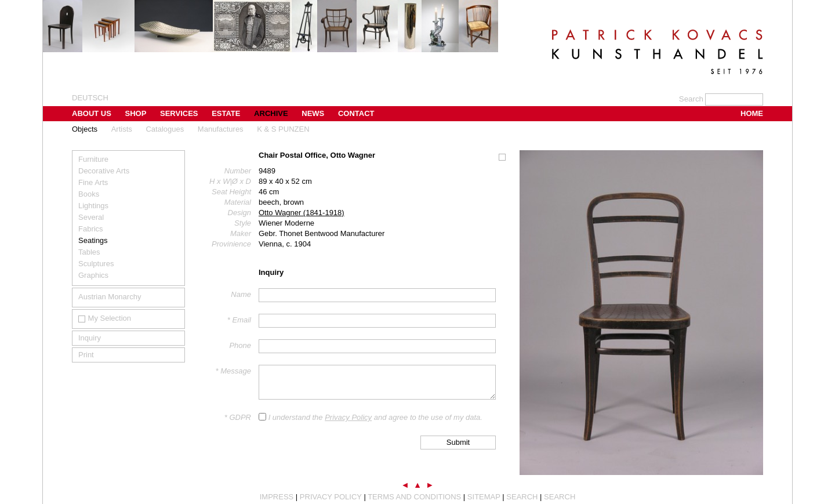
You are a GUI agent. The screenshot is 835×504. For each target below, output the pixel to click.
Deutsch (90, 98)
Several (91, 217)
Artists (122, 129)
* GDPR (238, 417)
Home (752, 113)
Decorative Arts (104, 171)
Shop (136, 113)
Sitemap (484, 497)
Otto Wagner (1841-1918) (302, 213)
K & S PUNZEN (283, 129)
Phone (240, 345)
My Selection (105, 318)
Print (86, 355)
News (313, 113)
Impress (277, 497)
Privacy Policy (348, 417)
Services (179, 113)
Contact (356, 113)
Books (89, 194)
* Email (239, 320)
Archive (271, 113)
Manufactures (221, 129)
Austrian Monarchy (110, 297)
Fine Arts (93, 182)
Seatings (93, 240)
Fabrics (91, 229)
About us (92, 113)
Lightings (93, 206)
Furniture (93, 159)
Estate (226, 113)
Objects (85, 129)
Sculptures (96, 264)
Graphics (93, 275)
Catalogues (165, 129)
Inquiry (90, 338)
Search (522, 497)
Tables (89, 252)
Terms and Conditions (414, 497)
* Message (233, 371)
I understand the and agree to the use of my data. (375, 417)
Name (241, 294)
